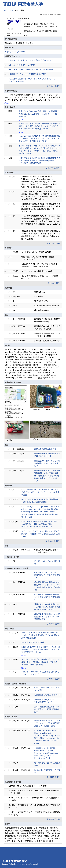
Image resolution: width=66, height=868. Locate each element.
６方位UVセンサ (37, 439)
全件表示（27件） (54, 624)
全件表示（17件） (54, 819)
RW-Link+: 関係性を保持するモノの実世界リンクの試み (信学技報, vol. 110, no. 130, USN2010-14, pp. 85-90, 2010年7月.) (40, 524)
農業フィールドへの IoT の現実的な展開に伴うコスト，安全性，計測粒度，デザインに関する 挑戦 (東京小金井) (40, 635)
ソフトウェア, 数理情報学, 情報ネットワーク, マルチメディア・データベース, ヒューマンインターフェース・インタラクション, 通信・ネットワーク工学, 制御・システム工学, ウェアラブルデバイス (32, 97)
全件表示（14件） (54, 777)
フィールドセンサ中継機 (40, 409)
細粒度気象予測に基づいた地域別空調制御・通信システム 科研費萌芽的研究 (47, 617)
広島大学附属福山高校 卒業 (45, 449)
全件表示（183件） (54, 168)
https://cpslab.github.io (15, 51)
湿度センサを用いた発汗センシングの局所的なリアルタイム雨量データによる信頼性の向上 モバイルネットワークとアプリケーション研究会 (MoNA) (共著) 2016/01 (40, 149)
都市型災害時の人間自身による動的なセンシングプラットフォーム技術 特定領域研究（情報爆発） (47, 586)
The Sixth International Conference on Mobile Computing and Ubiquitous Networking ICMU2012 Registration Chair (46, 753)
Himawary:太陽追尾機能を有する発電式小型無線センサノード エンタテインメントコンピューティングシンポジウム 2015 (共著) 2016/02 (40, 138)
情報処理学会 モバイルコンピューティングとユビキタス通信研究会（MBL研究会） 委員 (47, 723)
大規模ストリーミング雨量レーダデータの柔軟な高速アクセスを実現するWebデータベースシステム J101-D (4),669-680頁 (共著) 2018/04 (40, 126)
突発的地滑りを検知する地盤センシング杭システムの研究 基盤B (47, 597)
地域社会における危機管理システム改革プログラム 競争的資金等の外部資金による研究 (47, 607)
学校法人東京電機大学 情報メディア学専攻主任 (47, 551)
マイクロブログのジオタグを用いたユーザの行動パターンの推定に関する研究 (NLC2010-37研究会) (41, 534)
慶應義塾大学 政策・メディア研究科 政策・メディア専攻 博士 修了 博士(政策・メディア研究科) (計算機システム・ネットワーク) (47, 476)
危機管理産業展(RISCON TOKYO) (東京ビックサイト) (46, 701)
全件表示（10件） (54, 86)
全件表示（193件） (54, 541)
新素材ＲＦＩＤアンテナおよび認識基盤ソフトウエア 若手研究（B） (47, 575)
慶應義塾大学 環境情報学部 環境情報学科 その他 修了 (47, 455)
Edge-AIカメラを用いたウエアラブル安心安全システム (31, 60)
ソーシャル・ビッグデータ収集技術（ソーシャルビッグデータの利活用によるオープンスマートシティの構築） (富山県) (40, 662)
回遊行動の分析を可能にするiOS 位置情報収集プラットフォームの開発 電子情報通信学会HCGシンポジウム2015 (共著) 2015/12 (39, 161)
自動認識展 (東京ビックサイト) (47, 695)
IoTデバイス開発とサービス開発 (22, 65)
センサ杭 (8, 440)
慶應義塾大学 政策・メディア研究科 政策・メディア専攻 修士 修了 (47, 463)
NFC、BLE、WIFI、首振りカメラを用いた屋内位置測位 (31, 69)
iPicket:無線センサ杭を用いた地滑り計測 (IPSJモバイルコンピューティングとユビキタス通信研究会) (40, 492)
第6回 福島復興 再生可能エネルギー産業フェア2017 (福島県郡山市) (47, 709)
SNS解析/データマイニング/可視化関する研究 (27, 74)
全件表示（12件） (54, 679)
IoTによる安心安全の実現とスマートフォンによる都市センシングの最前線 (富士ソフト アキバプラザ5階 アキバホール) (41, 649)
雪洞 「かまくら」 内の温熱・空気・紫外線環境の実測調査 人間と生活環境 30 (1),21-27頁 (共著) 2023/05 (39, 114)
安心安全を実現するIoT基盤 (33, 642)
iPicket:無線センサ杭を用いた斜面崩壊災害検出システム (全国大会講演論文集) (41, 501)
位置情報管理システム (14, 417)
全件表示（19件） (54, 243)
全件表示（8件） (55, 283)
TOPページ (8, 10)
